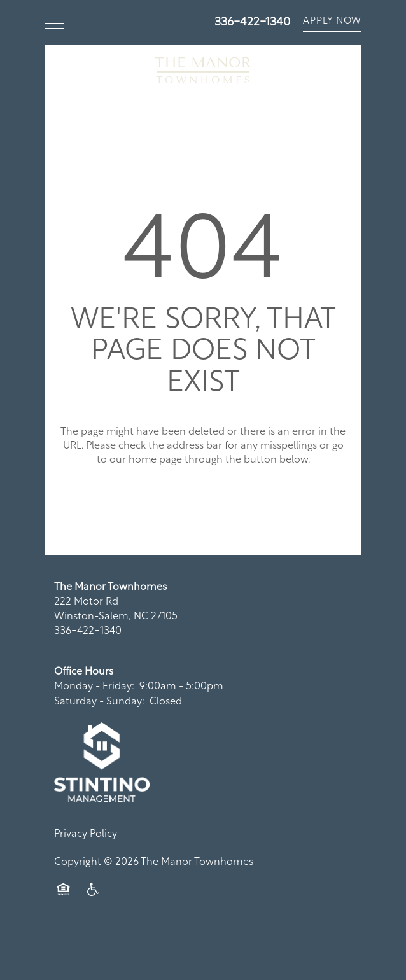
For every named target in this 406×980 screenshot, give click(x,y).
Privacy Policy (86, 834)
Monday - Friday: (94, 687)
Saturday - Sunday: (99, 702)
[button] (332, 22)
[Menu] (54, 22)
